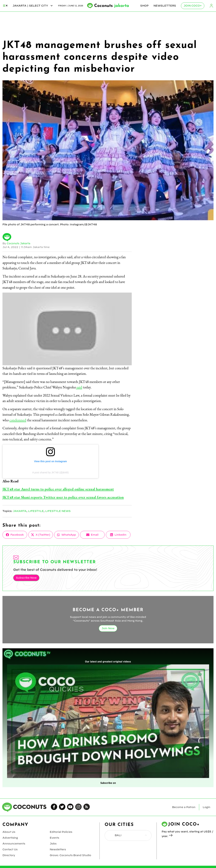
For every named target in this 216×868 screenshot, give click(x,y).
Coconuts (112, 6)
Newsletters (165, 6)
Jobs (53, 844)
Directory (9, 855)
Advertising (10, 838)
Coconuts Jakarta (19, 243)
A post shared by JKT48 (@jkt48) (50, 472)
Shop (144, 6)
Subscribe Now (26, 578)
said (79, 387)
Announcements (14, 844)
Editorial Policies (61, 832)
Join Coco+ (193, 6)
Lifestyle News (59, 511)
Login (211, 6)
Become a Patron (184, 807)
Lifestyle (36, 511)
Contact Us (10, 849)
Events (54, 838)
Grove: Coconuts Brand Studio (70, 855)
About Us (9, 832)
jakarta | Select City (33, 6)
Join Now (108, 628)
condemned (18, 420)
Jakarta (20, 511)
